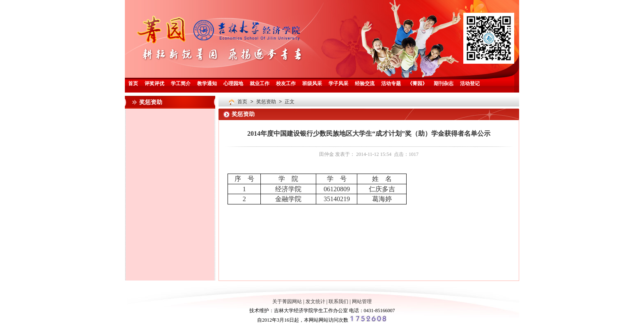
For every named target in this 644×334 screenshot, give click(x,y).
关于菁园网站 (287, 302)
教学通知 (207, 84)
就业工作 (260, 84)
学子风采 (338, 84)
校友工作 (286, 84)
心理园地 (233, 84)
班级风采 (312, 84)
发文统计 (315, 302)
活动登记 (470, 84)
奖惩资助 (266, 102)
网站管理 (362, 302)
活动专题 (391, 84)
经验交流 (365, 84)
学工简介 (181, 84)
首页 (133, 84)
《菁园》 (417, 84)
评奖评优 (154, 84)
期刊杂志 (444, 84)
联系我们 (338, 302)
